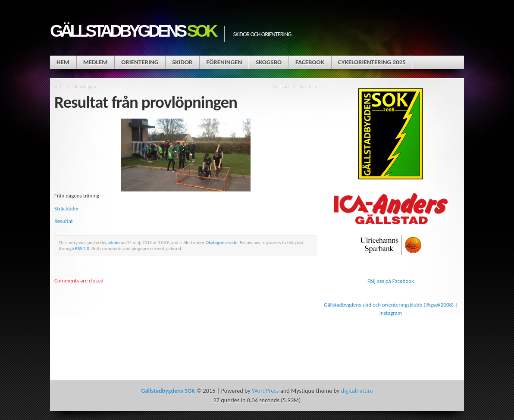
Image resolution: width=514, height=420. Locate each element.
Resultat (64, 221)
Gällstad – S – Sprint (292, 86)
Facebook (310, 62)
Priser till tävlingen (78, 86)
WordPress (265, 391)
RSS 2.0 (82, 248)
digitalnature (357, 391)
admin (113, 242)
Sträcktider (67, 208)
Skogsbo (269, 62)
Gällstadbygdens (133, 31)
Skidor (182, 62)
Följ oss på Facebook (391, 281)
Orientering (140, 62)
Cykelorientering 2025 (372, 62)
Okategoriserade (222, 242)
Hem (63, 62)
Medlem (95, 62)
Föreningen (224, 62)
